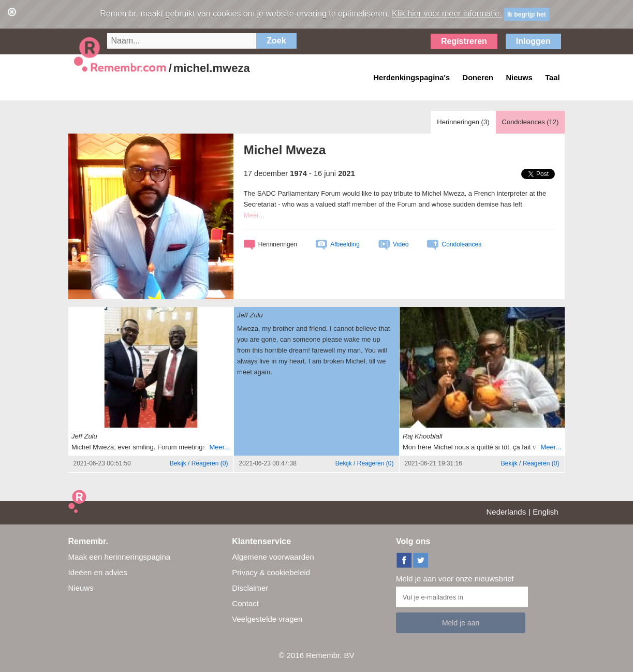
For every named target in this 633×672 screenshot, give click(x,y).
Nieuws (81, 588)
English (545, 512)
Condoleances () (531, 122)
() (199, 463)
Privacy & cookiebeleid (271, 572)
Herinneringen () (463, 122)
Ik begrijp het (527, 14)
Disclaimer (250, 588)
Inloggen (533, 41)
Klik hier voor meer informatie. (447, 14)
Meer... (254, 215)
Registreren (464, 41)
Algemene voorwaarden (273, 557)
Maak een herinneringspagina (120, 557)
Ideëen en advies (98, 572)
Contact (245, 603)
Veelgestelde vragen (267, 619)
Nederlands (506, 512)
